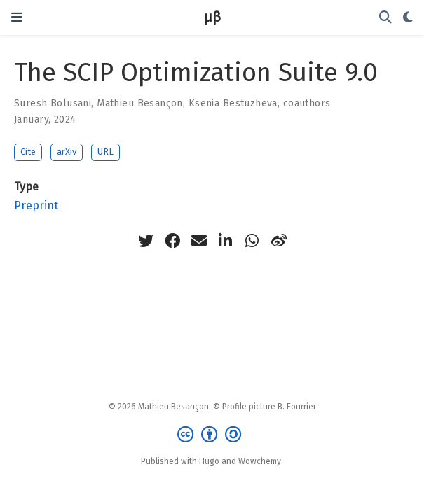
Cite (28, 152)
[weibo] (279, 241)
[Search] (385, 18)
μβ (212, 17)
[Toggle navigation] (17, 17)
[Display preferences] (408, 18)
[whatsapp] (252, 241)
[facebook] (172, 241)
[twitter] (146, 241)
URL (105, 152)
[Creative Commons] (212, 435)
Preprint (36, 205)
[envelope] (199, 241)
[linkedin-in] (226, 241)
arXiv (67, 152)
